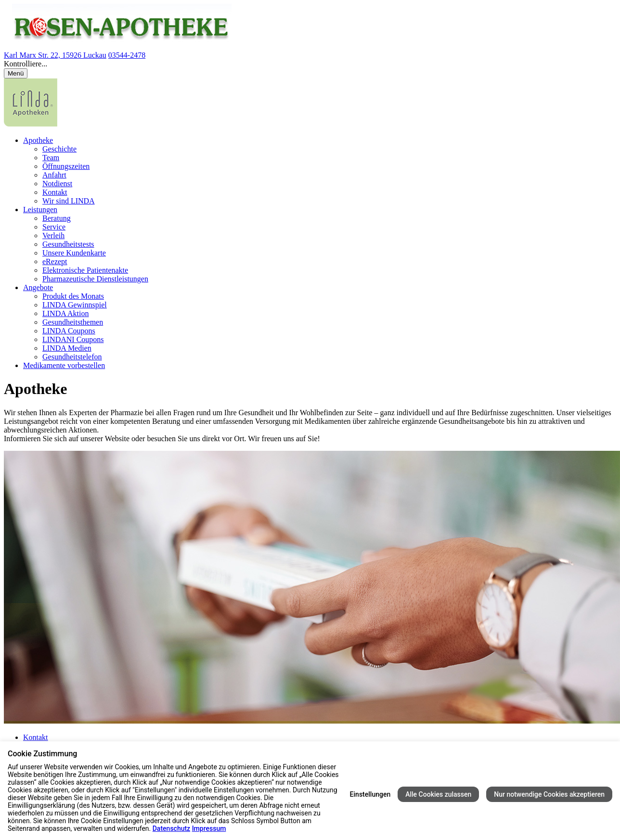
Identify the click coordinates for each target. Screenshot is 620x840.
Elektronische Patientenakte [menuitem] (85, 270)
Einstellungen (370, 794)
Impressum (209, 828)
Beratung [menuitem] (57, 218)
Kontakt (36, 737)
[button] (310, 64)
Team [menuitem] (51, 158)
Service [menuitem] (54, 227)
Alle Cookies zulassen (438, 794)
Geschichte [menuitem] (59, 149)
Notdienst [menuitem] (57, 184)
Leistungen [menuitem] (40, 210)
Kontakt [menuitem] (55, 192)
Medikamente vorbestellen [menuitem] (64, 365)
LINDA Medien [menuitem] (67, 348)
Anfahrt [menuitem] (54, 175)
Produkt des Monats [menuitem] (73, 296)
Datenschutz (171, 828)
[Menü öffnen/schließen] (16, 73)
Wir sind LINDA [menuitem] (69, 201)
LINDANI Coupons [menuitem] (73, 339)
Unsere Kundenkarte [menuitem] (74, 253)
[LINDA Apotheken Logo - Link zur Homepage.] (31, 124)
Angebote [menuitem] (38, 287)
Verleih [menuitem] (53, 235)
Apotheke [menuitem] (38, 140)
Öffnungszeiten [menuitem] (66, 166)
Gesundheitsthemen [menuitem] (73, 322)
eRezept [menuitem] (55, 261)
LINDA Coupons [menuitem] (69, 331)
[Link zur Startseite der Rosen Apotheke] (118, 46)
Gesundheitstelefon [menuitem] (72, 357)
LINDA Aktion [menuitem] (65, 313)
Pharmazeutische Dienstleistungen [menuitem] (95, 279)
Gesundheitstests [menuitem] (68, 244)
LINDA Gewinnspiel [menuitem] (75, 305)
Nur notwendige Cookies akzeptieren (549, 794)
